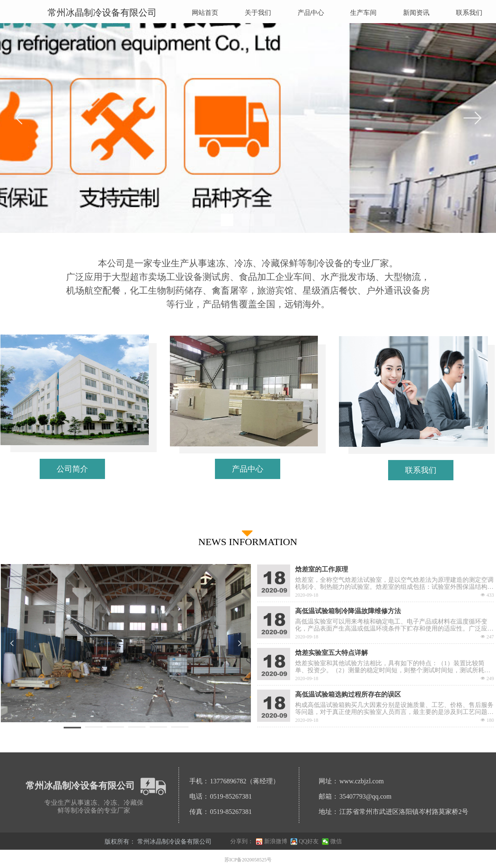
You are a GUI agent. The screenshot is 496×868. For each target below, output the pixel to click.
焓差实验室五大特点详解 (331, 653)
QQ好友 (309, 841)
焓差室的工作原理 (322, 569)
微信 (336, 841)
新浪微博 (276, 841)
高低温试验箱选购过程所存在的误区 (348, 694)
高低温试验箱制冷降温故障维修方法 (348, 611)
